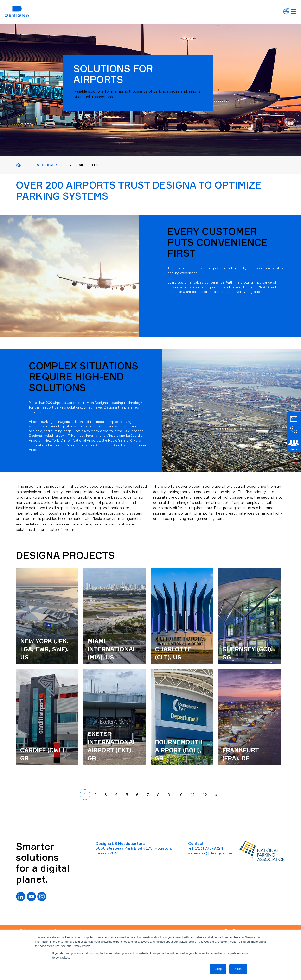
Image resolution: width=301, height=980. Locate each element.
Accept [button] (218, 969)
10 (180, 795)
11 (193, 795)
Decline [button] (238, 969)
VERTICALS (48, 165)
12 (205, 795)
